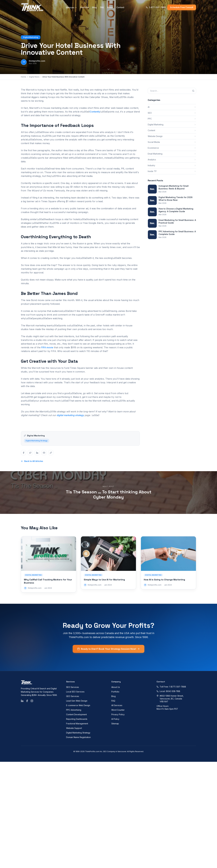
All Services (117, 705)
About (110, 7)
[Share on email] (44, 453)
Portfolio (85, 7)
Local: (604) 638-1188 (168, 691)
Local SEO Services (75, 692)
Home (23, 77)
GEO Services (73, 696)
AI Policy (115, 719)
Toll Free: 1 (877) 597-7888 (171, 687)
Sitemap (115, 724)
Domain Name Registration (78, 737)
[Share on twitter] (30, 453)
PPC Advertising (74, 710)
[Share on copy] (51, 453)
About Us (116, 687)
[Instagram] (32, 701)
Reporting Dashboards (77, 719)
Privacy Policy (118, 714)
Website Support (74, 728)
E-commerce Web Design (78, 705)
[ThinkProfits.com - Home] (33, 7)
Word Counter (118, 710)
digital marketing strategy (70, 415)
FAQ (102, 7)
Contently (95, 112)
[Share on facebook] (23, 453)
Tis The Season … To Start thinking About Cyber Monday (109, 494)
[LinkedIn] (22, 701)
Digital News (34, 77)
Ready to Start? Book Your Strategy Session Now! (108, 653)
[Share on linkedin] (37, 453)
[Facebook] (27, 701)
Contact (120, 7)
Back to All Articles (32, 461)
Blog (94, 7)
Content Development (76, 714)
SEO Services (73, 687)
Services (71, 7)
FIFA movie (47, 347)
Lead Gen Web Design (77, 701)
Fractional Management (77, 724)
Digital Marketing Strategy (37, 445)
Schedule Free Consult (182, 7)
